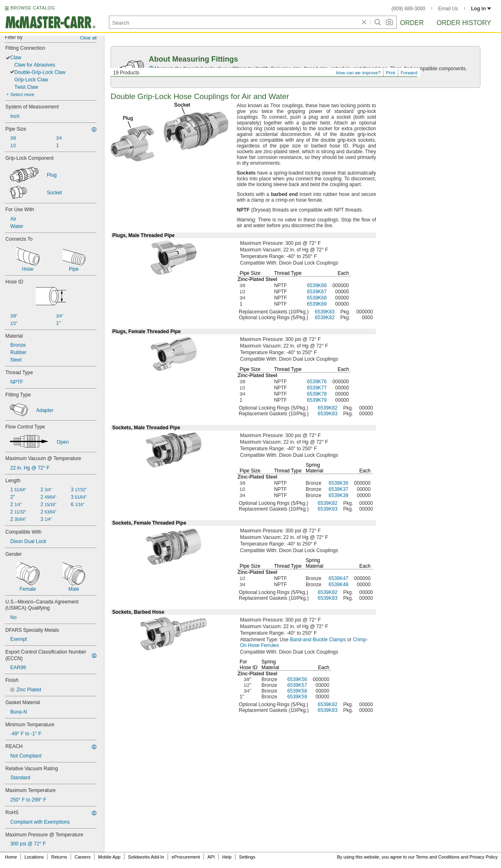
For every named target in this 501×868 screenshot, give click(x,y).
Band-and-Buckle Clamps (318, 640)
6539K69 (317, 304)
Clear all (88, 38)
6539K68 (317, 298)
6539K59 (297, 697)
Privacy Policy (484, 857)
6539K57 (297, 685)
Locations (34, 857)
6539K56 (297, 679)
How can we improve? (358, 73)
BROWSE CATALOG (32, 8)
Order (412, 23)
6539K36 (339, 483)
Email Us (448, 9)
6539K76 (317, 382)
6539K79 (317, 400)
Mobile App (109, 857)
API (211, 857)
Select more (22, 94)
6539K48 (339, 585)
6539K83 (325, 312)
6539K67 (317, 292)
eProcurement (186, 857)
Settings (247, 857)
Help (227, 857)
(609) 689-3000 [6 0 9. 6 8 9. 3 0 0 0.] (409, 9)
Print (391, 73)
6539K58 (297, 691)
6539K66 (317, 285)
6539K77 (317, 388)
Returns (59, 857)
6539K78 (317, 394)
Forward (409, 73)
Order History (464, 23)
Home (11, 857)
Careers (82, 857)
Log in (481, 9)
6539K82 (325, 318)
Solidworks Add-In (146, 857)
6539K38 (339, 495)
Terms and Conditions (438, 857)
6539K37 (339, 489)
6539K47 (339, 578)
